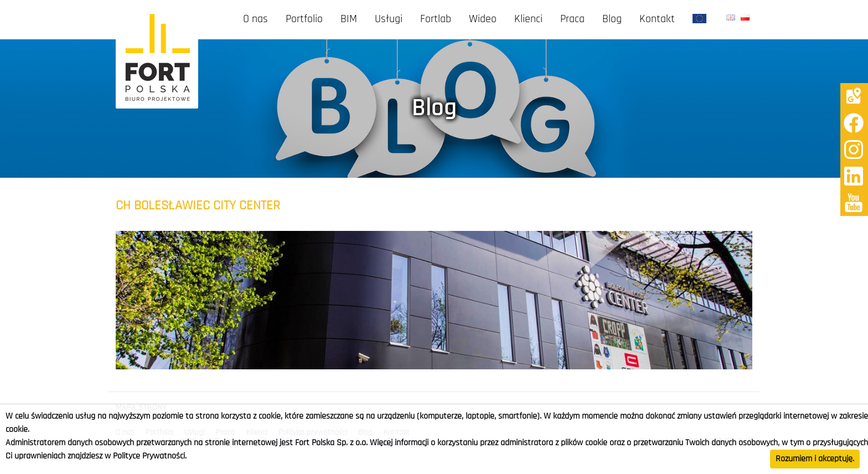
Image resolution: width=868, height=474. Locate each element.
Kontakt (657, 19)
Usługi (389, 19)
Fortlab (436, 19)
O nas (255, 19)
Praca (572, 19)
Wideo (483, 19)
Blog (612, 19)
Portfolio (304, 19)
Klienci (528, 19)
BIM (349, 19)
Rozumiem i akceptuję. (815, 459)
